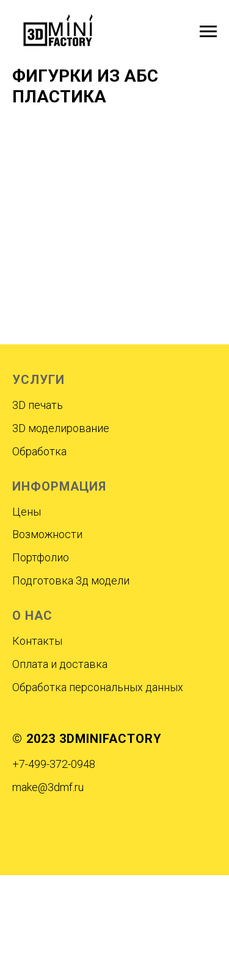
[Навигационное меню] (208, 32)
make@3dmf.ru (48, 787)
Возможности (47, 534)
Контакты (37, 641)
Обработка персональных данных (98, 687)
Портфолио (41, 557)
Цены (27, 512)
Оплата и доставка (60, 664)
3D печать (38, 405)
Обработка (39, 451)
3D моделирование (61, 428)
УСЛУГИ (38, 380)
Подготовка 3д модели (71, 581)
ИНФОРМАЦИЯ (59, 486)
